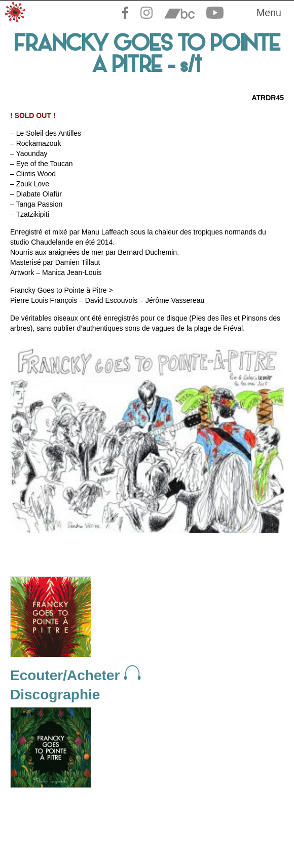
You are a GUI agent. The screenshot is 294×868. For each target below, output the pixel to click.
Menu (269, 13)
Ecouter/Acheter (76, 675)
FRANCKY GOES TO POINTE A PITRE (147, 56)
